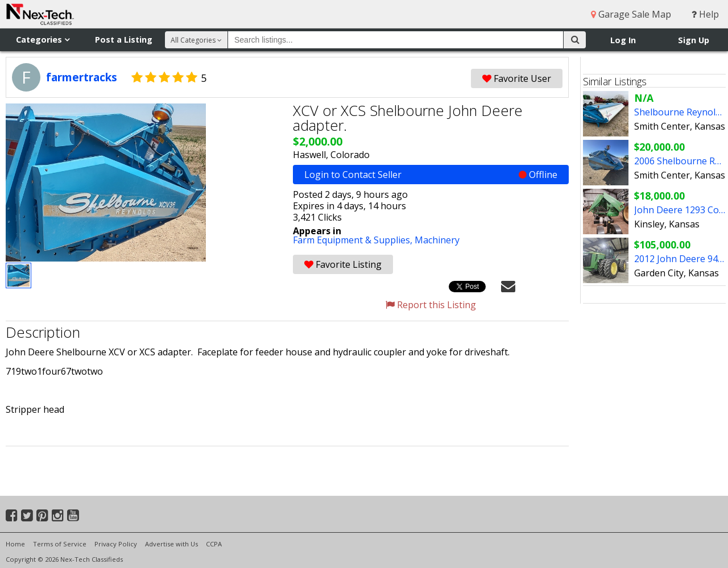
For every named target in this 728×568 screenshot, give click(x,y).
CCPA (214, 544)
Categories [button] (43, 40)
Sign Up (694, 40)
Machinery (437, 240)
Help (705, 14)
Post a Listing (124, 40)
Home (15, 544)
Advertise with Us (171, 544)
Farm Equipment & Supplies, (354, 240)
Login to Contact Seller (431, 175)
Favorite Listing (343, 264)
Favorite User (517, 78)
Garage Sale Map (631, 14)
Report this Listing (431, 305)
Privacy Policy (116, 544)
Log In (623, 40)
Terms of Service (60, 544)
